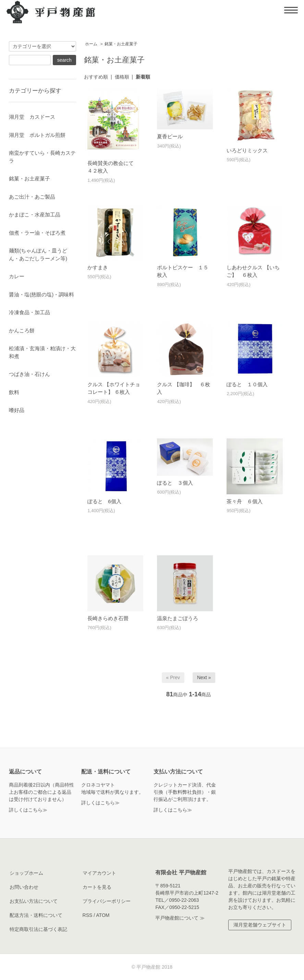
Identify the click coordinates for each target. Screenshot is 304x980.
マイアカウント (99, 873)
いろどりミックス (247, 150)
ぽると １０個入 (247, 384)
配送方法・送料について (36, 915)
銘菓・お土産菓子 (121, 44)
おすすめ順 (96, 77)
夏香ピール (170, 136)
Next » (204, 677)
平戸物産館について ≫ (180, 918)
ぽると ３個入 (175, 483)
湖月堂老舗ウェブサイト (260, 925)
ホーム (91, 44)
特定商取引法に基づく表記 (38, 929)
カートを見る (97, 887)
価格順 (122, 77)
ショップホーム (26, 873)
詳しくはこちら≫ (28, 810)
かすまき (98, 267)
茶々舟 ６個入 (245, 501)
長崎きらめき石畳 (108, 618)
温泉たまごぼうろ (178, 618)
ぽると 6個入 (104, 501)
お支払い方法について (34, 901)
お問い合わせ (24, 887)
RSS (88, 915)
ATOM (103, 915)
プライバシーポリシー (107, 901)
